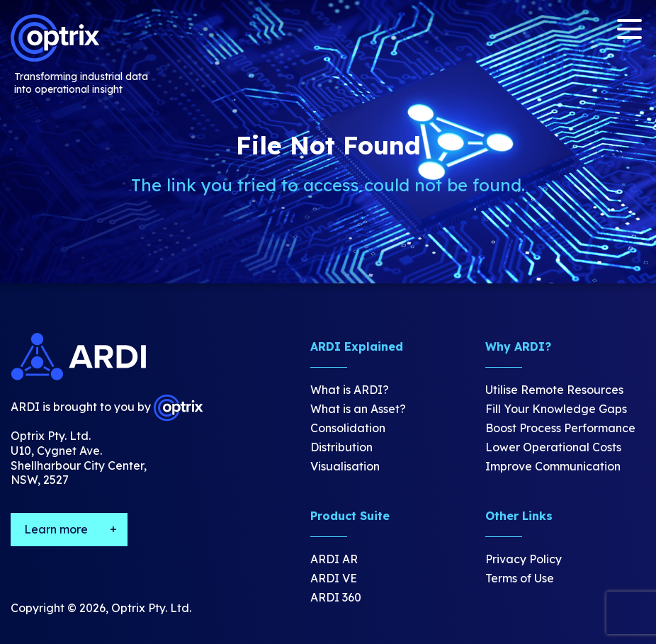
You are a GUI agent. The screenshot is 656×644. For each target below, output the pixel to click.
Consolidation (348, 428)
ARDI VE (334, 578)
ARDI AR (334, 559)
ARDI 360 (336, 597)
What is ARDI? (350, 390)
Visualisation (345, 466)
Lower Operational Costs (553, 447)
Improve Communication (553, 466)
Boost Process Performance (560, 428)
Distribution (341, 447)
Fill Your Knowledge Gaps (556, 409)
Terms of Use (520, 578)
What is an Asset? (358, 409)
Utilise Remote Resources (554, 390)
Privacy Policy (524, 559)
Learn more (56, 529)
